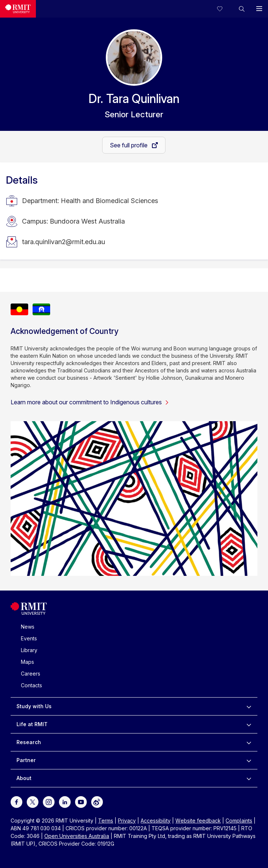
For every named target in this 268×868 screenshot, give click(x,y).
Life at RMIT (32, 724)
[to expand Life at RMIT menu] (249, 724)
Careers (31, 674)
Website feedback (198, 821)
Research (29, 742)
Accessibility (156, 821)
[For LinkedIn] (65, 801)
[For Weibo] (97, 801)
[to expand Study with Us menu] (249, 706)
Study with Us (34, 706)
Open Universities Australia (77, 836)
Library (29, 650)
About (24, 778)
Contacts (31, 685)
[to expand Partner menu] (249, 760)
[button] (242, 9)
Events (29, 638)
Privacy (127, 821)
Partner (26, 760)
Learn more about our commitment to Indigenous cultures (90, 402)
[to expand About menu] (249, 778)
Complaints (239, 821)
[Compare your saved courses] (224, 9)
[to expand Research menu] (249, 742)
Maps (27, 662)
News (28, 627)
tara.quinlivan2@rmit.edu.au (64, 242)
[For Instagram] (49, 801)
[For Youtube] (81, 801)
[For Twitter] (33, 801)
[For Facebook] (16, 801)
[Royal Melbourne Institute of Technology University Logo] (29, 613)
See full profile (129, 145)
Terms (106, 821)
